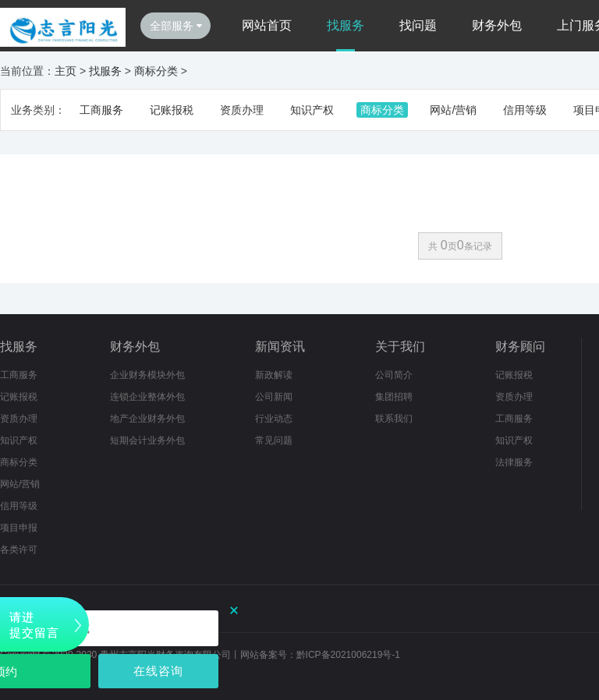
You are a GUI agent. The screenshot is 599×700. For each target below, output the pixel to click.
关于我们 (400, 346)
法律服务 (514, 462)
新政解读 (274, 375)
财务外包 (497, 25)
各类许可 (19, 550)
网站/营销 (453, 110)
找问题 (418, 25)
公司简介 (394, 375)
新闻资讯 (280, 346)
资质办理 (242, 110)
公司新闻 (274, 397)
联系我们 (394, 419)
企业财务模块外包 (147, 375)
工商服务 (101, 110)
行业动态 (274, 419)
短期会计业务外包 (147, 440)
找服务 (346, 25)
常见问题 (274, 440)
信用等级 (525, 110)
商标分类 (156, 71)
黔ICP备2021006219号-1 (348, 655)
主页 (66, 71)
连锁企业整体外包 (147, 397)
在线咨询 (158, 671)
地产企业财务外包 (147, 419)
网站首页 (267, 25)
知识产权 (312, 110)
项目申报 (19, 528)
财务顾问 (520, 346)
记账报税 (172, 110)
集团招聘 (394, 397)
